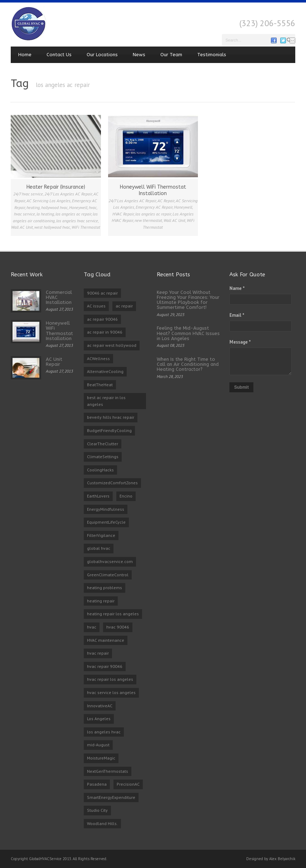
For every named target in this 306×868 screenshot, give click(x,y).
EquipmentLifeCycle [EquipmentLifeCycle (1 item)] (106, 522)
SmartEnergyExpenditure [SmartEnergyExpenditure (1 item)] (111, 797)
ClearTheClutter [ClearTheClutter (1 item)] (103, 444)
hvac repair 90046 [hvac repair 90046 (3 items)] (105, 666)
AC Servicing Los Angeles (48, 201)
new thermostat (148, 220)
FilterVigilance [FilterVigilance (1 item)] (101, 535)
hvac (93, 207)
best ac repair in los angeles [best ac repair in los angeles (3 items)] (106, 401)
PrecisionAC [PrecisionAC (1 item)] (128, 784)
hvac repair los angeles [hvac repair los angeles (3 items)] (110, 679)
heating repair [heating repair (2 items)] (101, 601)
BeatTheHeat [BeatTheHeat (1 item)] (100, 385)
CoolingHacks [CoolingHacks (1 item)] (100, 470)
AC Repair (166, 201)
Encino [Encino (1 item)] (126, 496)
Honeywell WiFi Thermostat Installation (153, 190)
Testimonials (212, 55)
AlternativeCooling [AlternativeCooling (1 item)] (105, 371)
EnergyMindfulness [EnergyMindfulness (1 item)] (106, 509)
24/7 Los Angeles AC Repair (68, 194)
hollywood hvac (54, 207)
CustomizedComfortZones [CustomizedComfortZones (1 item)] (112, 483)
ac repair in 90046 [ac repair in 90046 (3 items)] (105, 332)
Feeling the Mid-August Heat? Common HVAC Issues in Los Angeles (188, 333)
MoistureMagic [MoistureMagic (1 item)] (101, 758)
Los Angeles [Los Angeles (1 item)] (99, 719)
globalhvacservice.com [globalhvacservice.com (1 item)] (110, 561)
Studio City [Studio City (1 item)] (97, 810)
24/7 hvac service (28, 194)
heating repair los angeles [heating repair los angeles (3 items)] (113, 614)
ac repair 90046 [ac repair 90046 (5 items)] (102, 319)
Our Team (171, 55)
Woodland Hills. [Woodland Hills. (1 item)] (102, 823)
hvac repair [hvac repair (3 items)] (98, 653)
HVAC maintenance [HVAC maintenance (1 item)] (106, 640)
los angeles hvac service (77, 221)
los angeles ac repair (73, 214)
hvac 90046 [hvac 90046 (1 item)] (118, 627)
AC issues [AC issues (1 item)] (96, 306)
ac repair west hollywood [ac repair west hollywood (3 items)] (112, 345)
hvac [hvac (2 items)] (92, 627)
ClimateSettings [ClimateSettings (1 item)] (103, 457)
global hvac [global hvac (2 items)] (99, 548)
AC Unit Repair (54, 362)
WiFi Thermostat (86, 227)
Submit (241, 387)
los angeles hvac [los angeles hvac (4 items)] (104, 732)
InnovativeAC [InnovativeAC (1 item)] (100, 706)
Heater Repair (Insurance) (56, 187)
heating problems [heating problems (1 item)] (105, 588)
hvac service (25, 214)
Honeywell (78, 207)
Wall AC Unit (22, 227)
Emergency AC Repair (154, 207)
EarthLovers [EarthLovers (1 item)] (98, 496)
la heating (45, 214)
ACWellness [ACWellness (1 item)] (98, 358)
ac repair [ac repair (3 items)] (124, 306)
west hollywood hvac (52, 227)
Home (25, 55)
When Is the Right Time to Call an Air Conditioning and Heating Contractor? (188, 364)
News (139, 55)
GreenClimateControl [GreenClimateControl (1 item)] (108, 575)
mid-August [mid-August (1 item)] (98, 745)
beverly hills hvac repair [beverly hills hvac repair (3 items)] (111, 417)
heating (33, 207)
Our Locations (102, 55)
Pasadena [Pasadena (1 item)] (97, 784)
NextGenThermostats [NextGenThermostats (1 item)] (108, 771)
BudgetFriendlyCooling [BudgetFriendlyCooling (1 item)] (109, 430)
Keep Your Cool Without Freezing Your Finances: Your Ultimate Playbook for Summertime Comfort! (188, 300)
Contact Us (59, 55)
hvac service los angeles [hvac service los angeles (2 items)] (111, 692)
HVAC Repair (123, 214)
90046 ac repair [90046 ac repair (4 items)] (102, 293)
